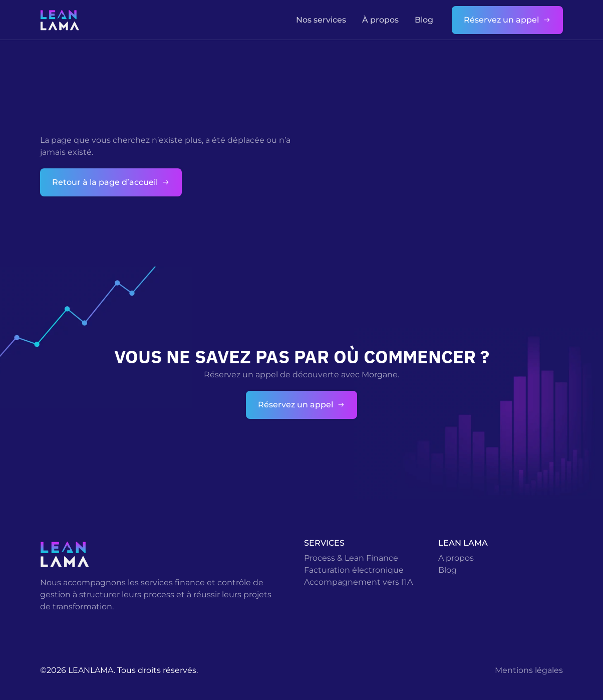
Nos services (321, 20)
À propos (380, 20)
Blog (424, 20)
